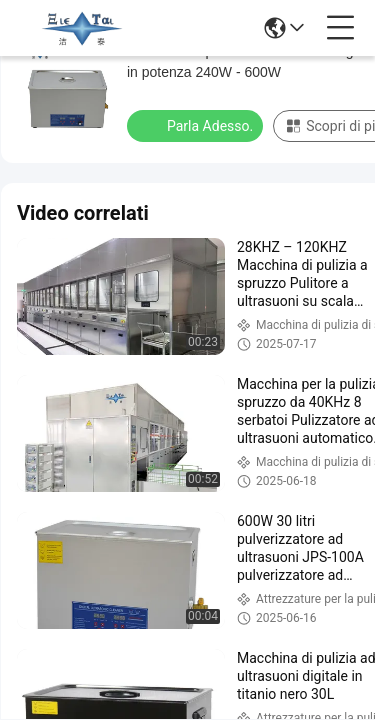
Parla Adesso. (197, 125)
